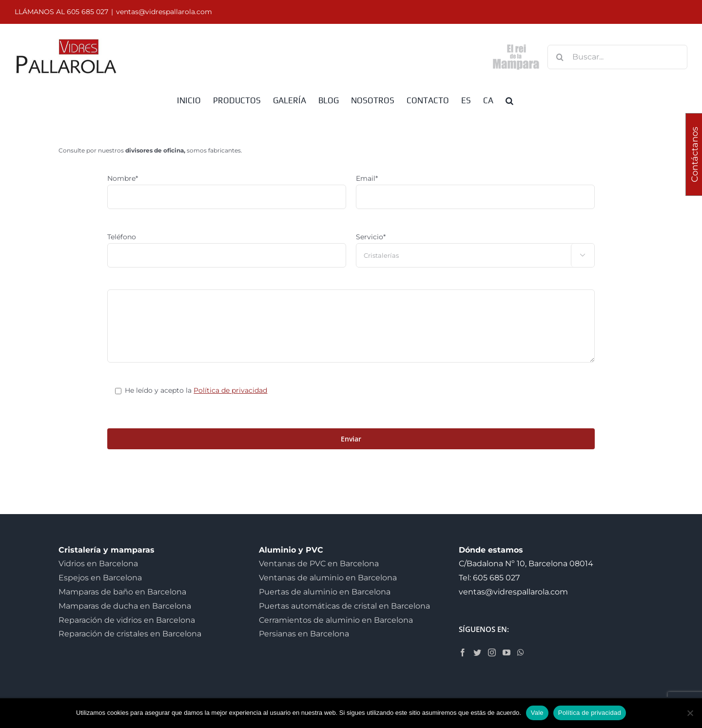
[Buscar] (560, 57)
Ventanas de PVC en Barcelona (319, 564)
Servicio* (371, 237)
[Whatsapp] (521, 652)
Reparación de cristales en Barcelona (130, 634)
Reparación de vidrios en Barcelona (127, 620)
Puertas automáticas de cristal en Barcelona (344, 606)
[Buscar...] (617, 57)
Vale (537, 713)
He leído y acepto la (196, 390)
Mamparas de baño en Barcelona (122, 592)
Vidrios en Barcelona (98, 564)
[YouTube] (507, 652)
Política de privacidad (230, 390)
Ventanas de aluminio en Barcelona (328, 578)
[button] (509, 100)
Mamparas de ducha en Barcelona (125, 606)
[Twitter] (477, 652)
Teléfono (122, 237)
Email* (367, 178)
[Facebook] (463, 652)
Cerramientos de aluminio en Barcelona (336, 620)
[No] (690, 713)
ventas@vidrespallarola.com (164, 12)
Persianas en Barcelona (304, 634)
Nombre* (123, 178)
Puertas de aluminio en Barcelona (325, 592)
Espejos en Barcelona (100, 578)
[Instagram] (492, 652)
